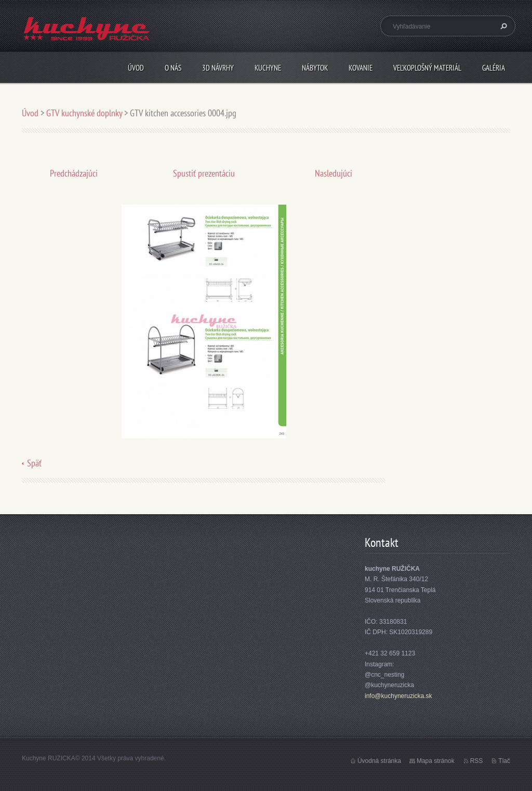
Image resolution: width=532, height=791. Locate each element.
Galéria (494, 68)
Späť (34, 463)
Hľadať (502, 26)
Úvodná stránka (379, 761)
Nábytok (315, 68)
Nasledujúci (334, 173)
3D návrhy (218, 68)
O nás (173, 68)
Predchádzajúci (74, 173)
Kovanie (361, 68)
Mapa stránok (436, 761)
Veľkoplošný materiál (427, 68)
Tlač (504, 761)
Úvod (136, 68)
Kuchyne (268, 68)
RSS (477, 761)
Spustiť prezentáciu (204, 173)
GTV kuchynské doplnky (84, 113)
